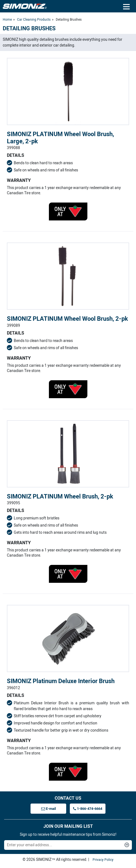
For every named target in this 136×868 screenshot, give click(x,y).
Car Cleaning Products (34, 20)
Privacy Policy (103, 860)
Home (7, 20)
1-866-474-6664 (88, 809)
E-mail (48, 809)
